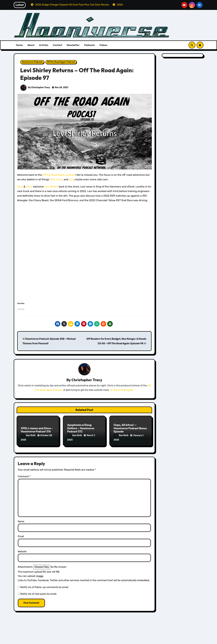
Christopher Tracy (87, 380)
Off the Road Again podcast (59, 175)
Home (19, 45)
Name (21, 519)
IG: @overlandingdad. (122, 390)
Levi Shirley (52, 187)
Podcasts (89, 45)
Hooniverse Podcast (32, 62)
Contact (58, 45)
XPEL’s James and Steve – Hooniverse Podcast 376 (37, 430)
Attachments (25, 564)
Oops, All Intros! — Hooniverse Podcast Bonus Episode (130, 429)
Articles (44, 45)
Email (21, 534)
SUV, (53, 179)
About (31, 45)
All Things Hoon (31, 637)
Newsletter (73, 45)
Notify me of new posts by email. (39, 591)
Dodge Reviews (31, 642)
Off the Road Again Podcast (61, 62)
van (71, 179)
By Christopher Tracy (35, 87)
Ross (20, 187)
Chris (29, 187)
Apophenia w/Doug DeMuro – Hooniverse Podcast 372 (81, 429)
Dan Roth (29, 436)
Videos (103, 45)
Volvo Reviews (170, 642)
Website (22, 549)
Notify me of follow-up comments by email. (44, 585)
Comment (24, 474)
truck (59, 179)
